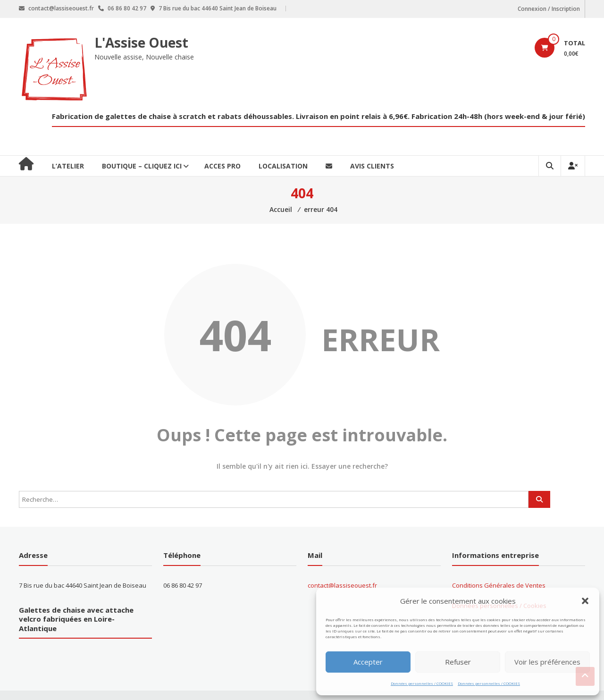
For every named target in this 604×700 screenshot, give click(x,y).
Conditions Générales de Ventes (499, 585)
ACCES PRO (222, 166)
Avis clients (372, 166)
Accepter (368, 662)
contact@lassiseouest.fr (342, 585)
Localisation (283, 166)
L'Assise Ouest (141, 42)
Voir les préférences (547, 662)
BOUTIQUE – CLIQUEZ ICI (142, 166)
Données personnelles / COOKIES (422, 683)
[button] (585, 601)
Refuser (458, 662)
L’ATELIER (68, 166)
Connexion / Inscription (549, 9)
